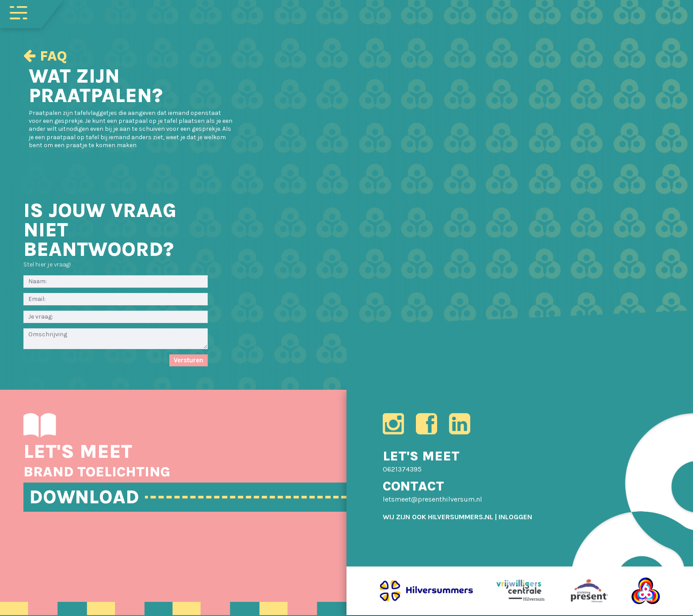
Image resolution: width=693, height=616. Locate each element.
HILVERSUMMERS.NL (461, 518)
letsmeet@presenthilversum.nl (432, 500)
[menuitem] (515, 518)
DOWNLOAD (85, 497)
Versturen (188, 360)
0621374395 (402, 470)
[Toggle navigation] (19, 12)
